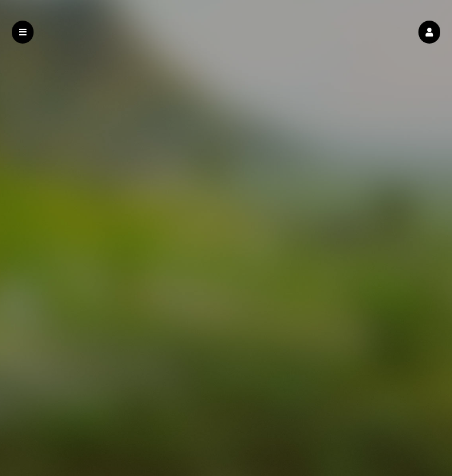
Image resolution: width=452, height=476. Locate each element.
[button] (429, 32)
